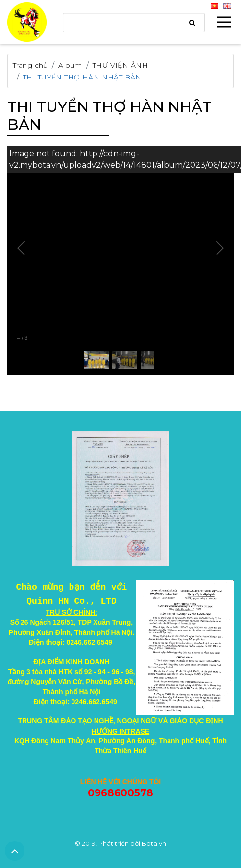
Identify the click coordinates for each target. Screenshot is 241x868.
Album (70, 65)
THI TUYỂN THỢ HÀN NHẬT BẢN (82, 77)
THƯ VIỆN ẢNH (120, 65)
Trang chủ (30, 65)
